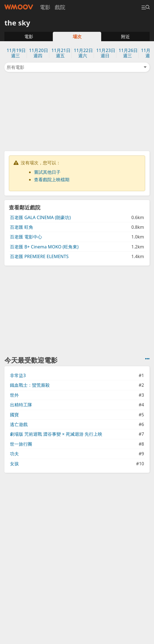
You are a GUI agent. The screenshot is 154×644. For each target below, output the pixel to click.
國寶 (14, 415)
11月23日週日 (106, 53)
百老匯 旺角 (22, 227)
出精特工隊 (21, 405)
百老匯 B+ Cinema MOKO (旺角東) (44, 247)
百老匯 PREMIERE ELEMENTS (39, 256)
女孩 (14, 464)
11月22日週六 (83, 53)
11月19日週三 (16, 53)
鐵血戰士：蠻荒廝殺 (30, 385)
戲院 (60, 7)
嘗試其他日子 (47, 172)
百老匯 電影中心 (26, 237)
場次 (77, 37)
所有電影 (77, 67)
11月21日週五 (61, 53)
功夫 (14, 454)
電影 (45, 7)
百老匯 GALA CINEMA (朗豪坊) (40, 217)
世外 (14, 395)
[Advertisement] (77, 111)
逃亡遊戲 (19, 424)
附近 (126, 37)
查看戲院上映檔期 (52, 180)
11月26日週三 (128, 53)
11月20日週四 (39, 53)
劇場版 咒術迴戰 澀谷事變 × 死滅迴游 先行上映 (56, 434)
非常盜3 (18, 375)
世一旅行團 (21, 444)
